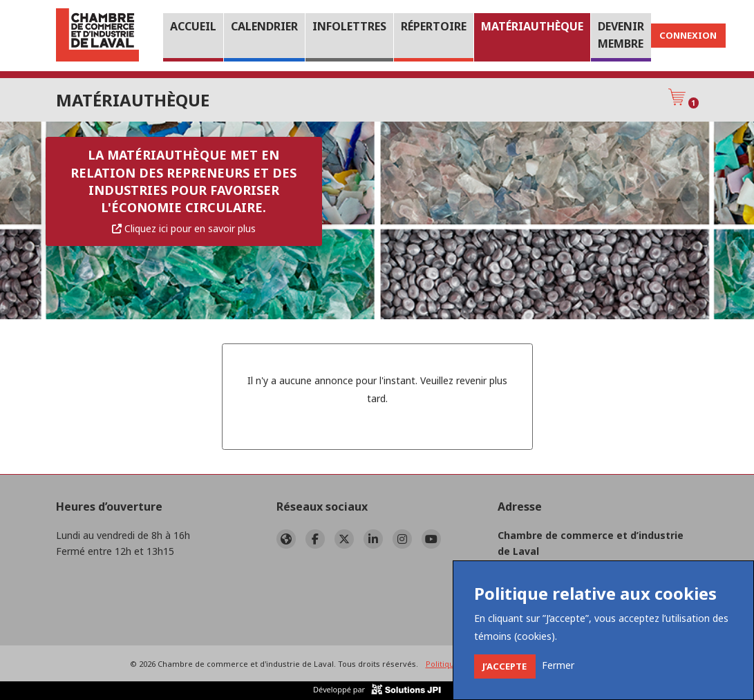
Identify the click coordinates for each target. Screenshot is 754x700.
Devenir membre (621, 35)
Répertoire (434, 26)
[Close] (505, 666)
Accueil (193, 26)
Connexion (688, 35)
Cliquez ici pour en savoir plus (184, 228)
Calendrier (264, 26)
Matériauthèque (532, 26)
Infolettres (349, 26)
